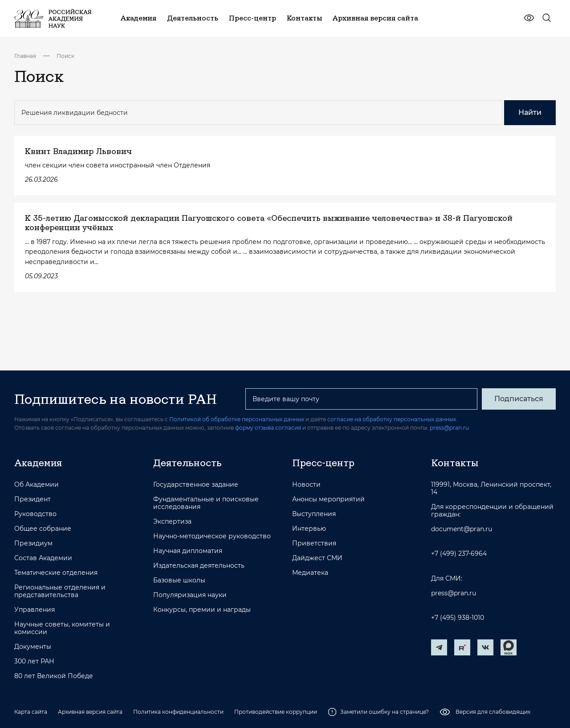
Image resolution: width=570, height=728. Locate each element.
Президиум (33, 543)
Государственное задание (196, 485)
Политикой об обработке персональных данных (237, 419)
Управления (35, 610)
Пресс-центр (323, 463)
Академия (38, 463)
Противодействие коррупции (276, 712)
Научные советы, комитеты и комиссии (62, 628)
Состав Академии (43, 558)
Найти (530, 112)
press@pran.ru (449, 428)
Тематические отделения (56, 573)
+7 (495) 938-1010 (458, 618)
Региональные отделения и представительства (60, 591)
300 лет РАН (34, 661)
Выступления (314, 514)
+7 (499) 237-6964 (459, 554)
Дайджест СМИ (317, 558)
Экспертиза (172, 522)
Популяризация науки (190, 595)
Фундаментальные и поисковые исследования (206, 503)
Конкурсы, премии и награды (202, 610)
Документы (33, 647)
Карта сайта (31, 712)
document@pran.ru (462, 529)
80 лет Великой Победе (54, 676)
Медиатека (310, 573)
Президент (33, 499)
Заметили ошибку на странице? (378, 712)
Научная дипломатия (188, 551)
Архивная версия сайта (90, 712)
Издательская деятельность (199, 566)
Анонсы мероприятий (328, 499)
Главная (25, 56)
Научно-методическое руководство (212, 536)
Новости (306, 485)
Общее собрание (43, 529)
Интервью (309, 529)
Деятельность (187, 463)
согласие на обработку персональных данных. (392, 419)
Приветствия (314, 543)
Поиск (65, 56)
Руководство (35, 514)
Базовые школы (179, 580)
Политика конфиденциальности (178, 712)
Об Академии (37, 485)
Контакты (455, 463)
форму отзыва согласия (268, 428)
